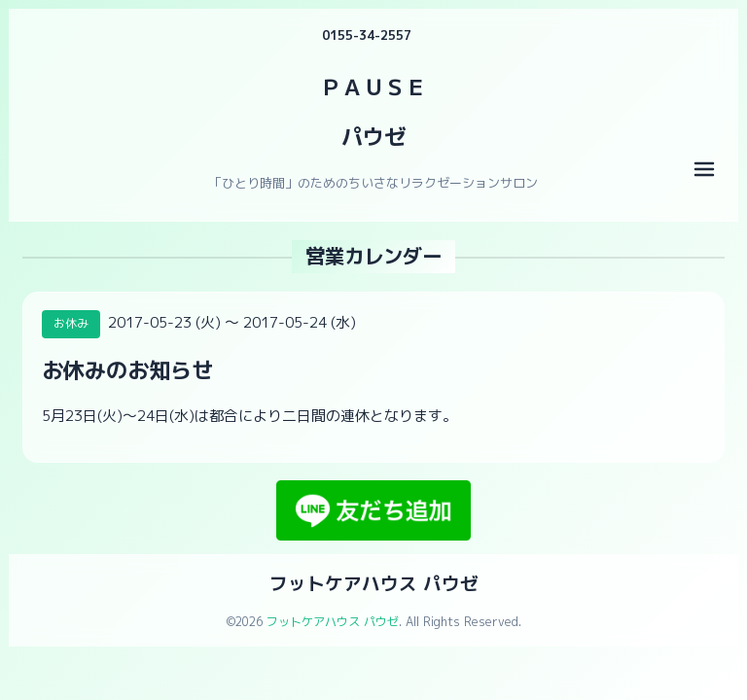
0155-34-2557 (367, 35)
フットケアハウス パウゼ (374, 583)
